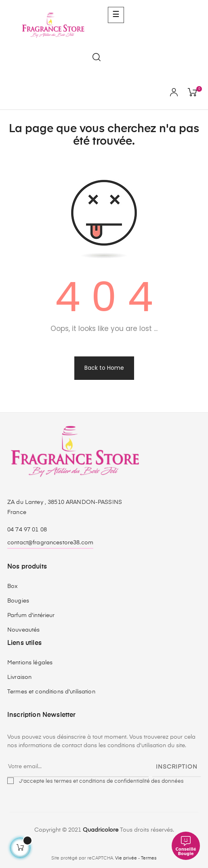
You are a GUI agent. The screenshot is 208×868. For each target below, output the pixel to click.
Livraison (19, 677)
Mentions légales (30, 663)
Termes (149, 858)
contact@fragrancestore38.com (50, 543)
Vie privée (126, 858)
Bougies (18, 601)
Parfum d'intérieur (31, 615)
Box (13, 586)
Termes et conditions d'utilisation (51, 692)
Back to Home (104, 368)
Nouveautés (23, 630)
